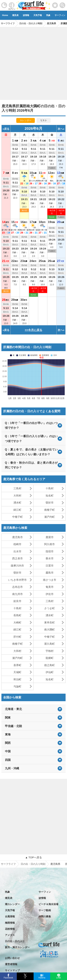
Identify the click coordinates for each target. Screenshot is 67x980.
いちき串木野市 (17, 580)
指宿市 (50, 551)
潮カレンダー (12, 904)
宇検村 (50, 651)
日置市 (50, 566)
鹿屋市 (50, 537)
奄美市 (50, 587)
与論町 (17, 686)
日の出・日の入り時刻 (33, 864)
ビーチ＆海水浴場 (48, 904)
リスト (44, 120)
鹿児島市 (18, 537)
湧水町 (17, 503)
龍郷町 (50, 658)
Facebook (8, 977)
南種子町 (49, 510)
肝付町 (17, 637)
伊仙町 (50, 672)
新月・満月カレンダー (17, 947)
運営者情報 (11, 964)
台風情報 (10, 916)
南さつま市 (50, 580)
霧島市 (50, 573)
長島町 (17, 615)
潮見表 (15, 15)
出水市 (17, 551)
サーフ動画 (45, 910)
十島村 (50, 488)
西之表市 (18, 558)
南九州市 (18, 594)
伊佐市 (50, 594)
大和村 (17, 496)
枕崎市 (17, 544)
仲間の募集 (45, 916)
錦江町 (17, 510)
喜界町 (17, 665)
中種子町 (18, 517)
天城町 (17, 672)
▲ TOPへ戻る (33, 857)
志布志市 (18, 587)
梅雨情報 (10, 923)
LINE (59, 977)
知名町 (50, 496)
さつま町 (49, 608)
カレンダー (26, 120)
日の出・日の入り (15, 941)
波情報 (26, 15)
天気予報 (38, 15)
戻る (7, 129)
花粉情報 (10, 929)
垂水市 (50, 558)
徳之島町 (49, 665)
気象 (48, 15)
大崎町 (17, 622)
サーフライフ (8, 864)
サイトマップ (12, 970)
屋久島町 (49, 644)
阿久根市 (49, 544)
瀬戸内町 (49, 517)
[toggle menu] (62, 4)
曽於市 (50, 503)
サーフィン (45, 892)
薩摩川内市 (17, 566)
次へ (60, 129)
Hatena (42, 977)
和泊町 (17, 679)
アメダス (10, 935)
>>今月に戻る (33, 330)
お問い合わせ (12, 958)
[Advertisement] (33, 62)
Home (5, 15)
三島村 (17, 488)
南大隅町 (49, 629)
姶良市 (17, 601)
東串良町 (49, 622)
